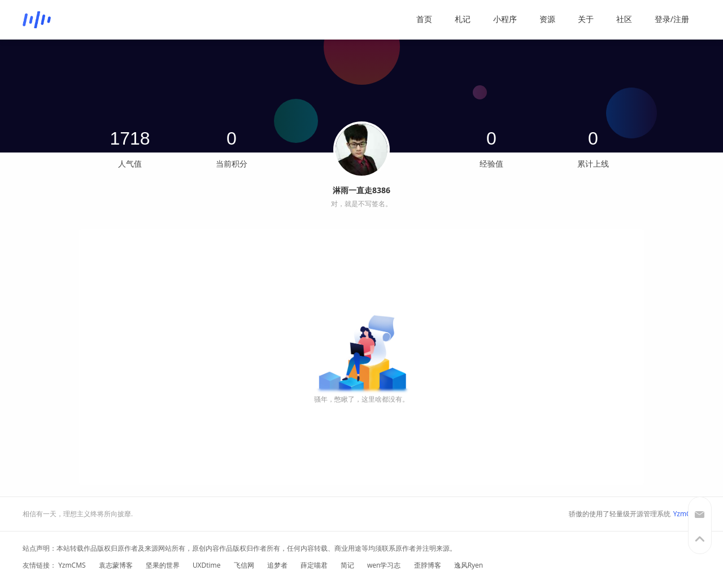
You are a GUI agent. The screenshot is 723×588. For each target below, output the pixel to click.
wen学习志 (384, 565)
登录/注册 (672, 19)
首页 (424, 19)
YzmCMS (687, 514)
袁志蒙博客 (116, 565)
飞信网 (244, 565)
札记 (463, 19)
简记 (347, 565)
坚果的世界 (163, 565)
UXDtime (207, 565)
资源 (547, 19)
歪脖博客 (428, 565)
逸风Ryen (469, 565)
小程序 (505, 19)
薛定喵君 (314, 565)
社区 (624, 19)
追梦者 (277, 565)
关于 (586, 19)
